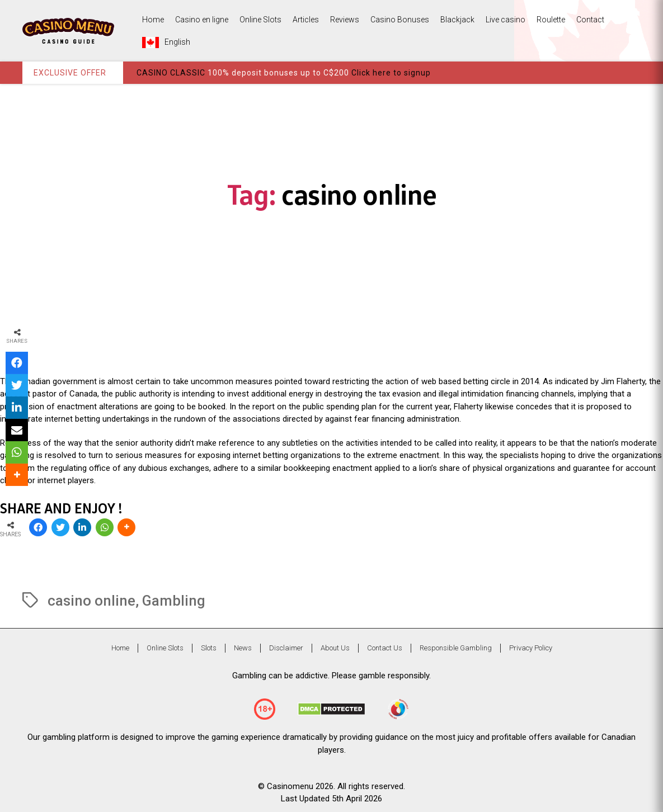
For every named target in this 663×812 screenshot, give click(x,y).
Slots (209, 648)
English (166, 43)
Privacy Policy (531, 648)
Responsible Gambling (456, 648)
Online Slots (260, 20)
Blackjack (457, 20)
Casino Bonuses (400, 20)
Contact (590, 20)
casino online (91, 601)
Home (153, 20)
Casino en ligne (202, 20)
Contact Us (385, 648)
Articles (306, 20)
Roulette (551, 20)
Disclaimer (286, 648)
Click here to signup (391, 73)
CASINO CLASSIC (171, 73)
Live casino (506, 20)
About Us (335, 648)
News (243, 648)
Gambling (174, 601)
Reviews (345, 20)
